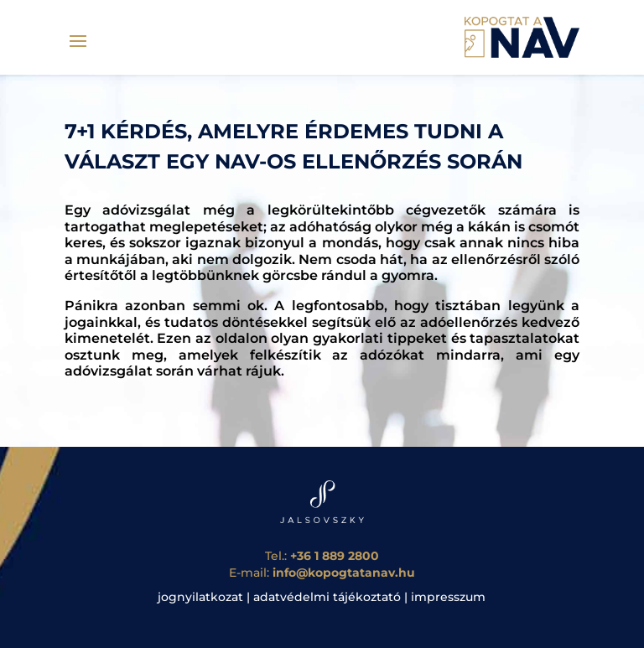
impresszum (448, 597)
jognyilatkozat (200, 597)
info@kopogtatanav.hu (344, 573)
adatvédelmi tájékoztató (327, 597)
